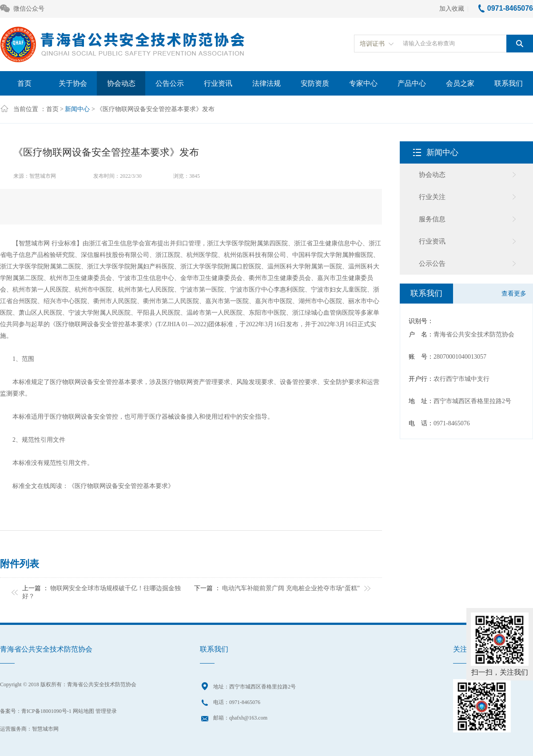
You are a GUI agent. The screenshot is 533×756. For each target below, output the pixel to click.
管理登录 (106, 711)
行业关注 (432, 197)
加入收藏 (452, 9)
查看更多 (514, 294)
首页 (24, 83)
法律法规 (266, 83)
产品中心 (412, 83)
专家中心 (363, 83)
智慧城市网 (45, 729)
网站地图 (84, 711)
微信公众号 (22, 9)
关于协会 (73, 83)
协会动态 (121, 83)
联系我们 (509, 83)
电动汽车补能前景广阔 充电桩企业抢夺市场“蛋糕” (291, 588)
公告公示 (170, 83)
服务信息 (432, 219)
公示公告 (432, 264)
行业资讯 (218, 83)
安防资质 (315, 83)
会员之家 (460, 83)
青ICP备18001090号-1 (46, 711)
